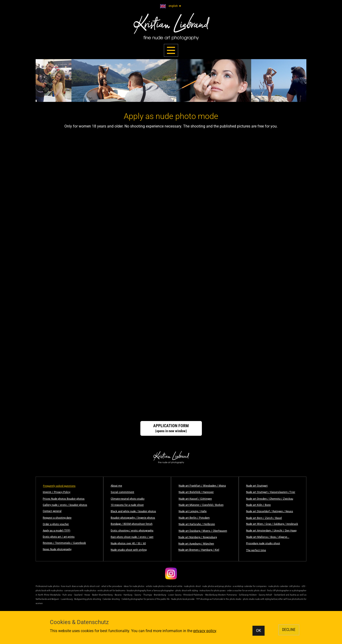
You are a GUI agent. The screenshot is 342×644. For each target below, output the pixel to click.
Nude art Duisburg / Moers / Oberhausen (203, 531)
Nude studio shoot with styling (129, 550)
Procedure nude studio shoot (263, 543)
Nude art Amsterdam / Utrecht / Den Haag (271, 531)
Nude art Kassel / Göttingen (195, 499)
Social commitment (122, 492)
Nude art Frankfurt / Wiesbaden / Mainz (202, 486)
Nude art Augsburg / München (196, 544)
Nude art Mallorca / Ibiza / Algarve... (268, 537)
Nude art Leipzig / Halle (193, 511)
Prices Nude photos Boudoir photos (64, 499)
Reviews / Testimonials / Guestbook (64, 543)
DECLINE (289, 630)
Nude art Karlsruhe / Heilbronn (197, 524)
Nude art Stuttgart (257, 486)
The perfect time (256, 550)
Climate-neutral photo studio (128, 499)
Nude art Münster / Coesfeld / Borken (201, 505)
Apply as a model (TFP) (57, 531)
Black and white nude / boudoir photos (133, 511)
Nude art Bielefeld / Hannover (196, 492)
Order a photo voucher (56, 524)
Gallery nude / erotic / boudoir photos (65, 505)
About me (116, 486)
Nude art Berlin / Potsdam (194, 518)
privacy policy (205, 631)
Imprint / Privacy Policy (57, 492)
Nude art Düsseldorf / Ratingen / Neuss (270, 511)
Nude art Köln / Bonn (258, 505)
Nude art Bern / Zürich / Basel (264, 518)
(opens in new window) (171, 428)
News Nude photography (57, 549)
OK (259, 631)
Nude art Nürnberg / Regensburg (198, 537)
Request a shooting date (57, 518)
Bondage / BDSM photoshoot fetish (132, 524)
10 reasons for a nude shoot (127, 505)
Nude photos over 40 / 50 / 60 (128, 543)
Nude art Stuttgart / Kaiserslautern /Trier (271, 492)
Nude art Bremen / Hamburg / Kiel (199, 550)
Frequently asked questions (59, 486)
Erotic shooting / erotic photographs (132, 531)
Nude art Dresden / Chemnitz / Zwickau (270, 499)
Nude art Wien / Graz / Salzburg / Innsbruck (272, 524)
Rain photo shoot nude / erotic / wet (132, 537)
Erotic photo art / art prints (59, 537)
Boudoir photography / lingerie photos (133, 518)
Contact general (52, 511)
